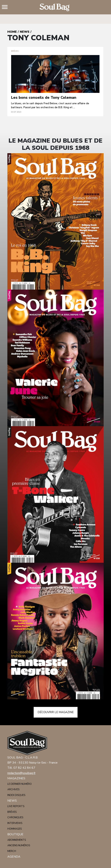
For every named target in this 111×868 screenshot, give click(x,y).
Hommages (15, 829)
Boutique (15, 834)
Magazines (16, 778)
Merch (12, 851)
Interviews (15, 823)
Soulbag (55, 7)
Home (12, 32)
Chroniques (15, 817)
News (25, 32)
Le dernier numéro (20, 784)
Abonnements (17, 840)
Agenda (14, 857)
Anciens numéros (19, 845)
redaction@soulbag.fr (21, 773)
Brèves (12, 812)
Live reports (16, 806)
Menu (6, 7)
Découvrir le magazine (56, 712)
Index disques (16, 795)
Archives (13, 790)
